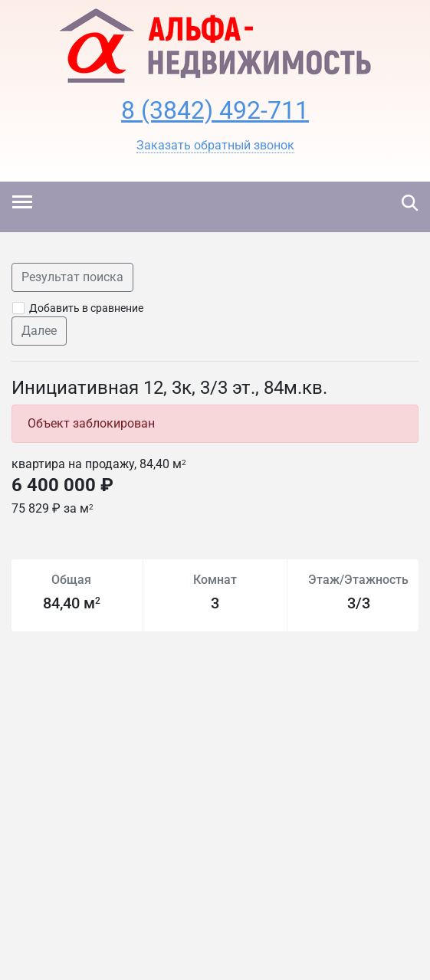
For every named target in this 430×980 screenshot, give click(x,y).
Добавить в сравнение (86, 308)
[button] (215, 146)
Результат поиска (72, 277)
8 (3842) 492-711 (215, 110)
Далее (39, 331)
